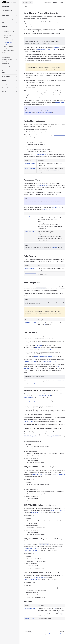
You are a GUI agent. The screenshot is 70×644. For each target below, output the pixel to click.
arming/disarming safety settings (43, 356)
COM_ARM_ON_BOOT (30, 323)
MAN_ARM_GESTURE (30, 163)
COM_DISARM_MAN (41, 155)
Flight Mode (54, 247)
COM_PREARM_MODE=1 (31, 436)
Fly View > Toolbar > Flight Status (50, 361)
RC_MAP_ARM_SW (57, 207)
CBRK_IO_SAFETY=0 (53, 436)
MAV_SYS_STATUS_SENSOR (39, 383)
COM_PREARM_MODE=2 (58, 510)
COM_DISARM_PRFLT (30, 273)
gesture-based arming (42, 185)
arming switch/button (43, 49)
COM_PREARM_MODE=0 (39, 474)
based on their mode (60, 135)
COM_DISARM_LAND (30, 268)
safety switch (58, 47)
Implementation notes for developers (36, 377)
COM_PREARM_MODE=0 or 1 (32, 548)
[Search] (27, 2)
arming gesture (53, 49)
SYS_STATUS (60, 381)
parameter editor (60, 102)
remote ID (38, 347)
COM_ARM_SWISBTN (49, 209)
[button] (17, 7)
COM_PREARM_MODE (45, 396)
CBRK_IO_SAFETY (29, 398)
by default (48, 350)
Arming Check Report (30, 361)
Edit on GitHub (28, 626)
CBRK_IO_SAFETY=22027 (31, 550)
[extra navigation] (67, 2)
